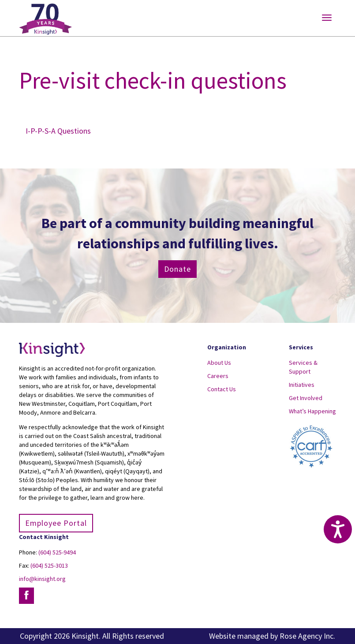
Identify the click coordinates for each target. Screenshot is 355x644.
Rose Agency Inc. (307, 636)
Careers (218, 376)
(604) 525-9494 (57, 552)
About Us (219, 363)
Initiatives (302, 385)
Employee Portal (56, 523)
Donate (177, 269)
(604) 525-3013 (49, 565)
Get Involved (306, 398)
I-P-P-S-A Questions (58, 131)
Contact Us (222, 389)
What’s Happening (312, 411)
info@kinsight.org (42, 579)
